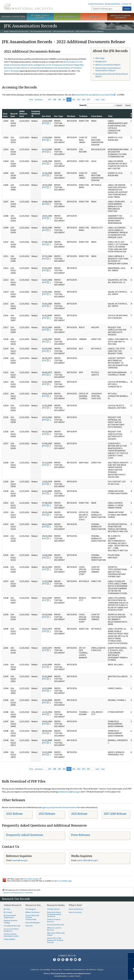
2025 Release (14, 814)
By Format (8, 912)
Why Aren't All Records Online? (56, 934)
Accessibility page (65, 881)
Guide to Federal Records (54, 920)
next (97, 99)
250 (64, 99)
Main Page (100, 58)
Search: (83, 105)
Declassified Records (56, 925)
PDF (45, 123)
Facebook (54, 960)
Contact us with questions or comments (18, 893)
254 (83, 99)
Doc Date (46, 116)
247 (50, 99)
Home (6, 31)
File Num (71, 116)
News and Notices (76, 909)
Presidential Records (12, 926)
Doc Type (59, 116)
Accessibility (45, 970)
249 (59, 99)
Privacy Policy (57, 970)
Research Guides (56, 905)
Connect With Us (67, 956)
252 (74, 99)
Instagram (63, 960)
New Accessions (75, 912)
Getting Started (53, 909)
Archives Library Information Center (11, 935)
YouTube (71, 960)
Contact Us (126, 4)
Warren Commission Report (108, 65)
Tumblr (67, 960)
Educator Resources (67, 17)
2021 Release (79, 814)
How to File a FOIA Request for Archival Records (55, 940)
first (31, 99)
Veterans (29, 926)
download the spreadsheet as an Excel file (95, 95)
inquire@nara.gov (20, 860)
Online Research (13, 905)
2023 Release (47, 814)
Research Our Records (13, 17)
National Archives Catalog (11, 921)
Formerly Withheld (36, 114)
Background (101, 61)
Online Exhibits (9, 939)
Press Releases (80, 835)
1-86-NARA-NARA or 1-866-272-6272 (67, 976)
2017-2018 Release (115, 814)
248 (54, 99)
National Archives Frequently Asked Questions (54, 914)
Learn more (111, 975)
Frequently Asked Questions (25, 835)
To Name (83, 116)
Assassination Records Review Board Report (112, 75)
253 (79, 99)
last (103, 99)
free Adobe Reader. (32, 879)
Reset (128, 105)
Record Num (14, 115)
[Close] (131, 956)
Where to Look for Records (54, 929)
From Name (97, 116)
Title (110, 116)
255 (88, 99)
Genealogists (31, 909)
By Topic (7, 909)
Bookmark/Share (113, 4)
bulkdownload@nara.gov (69, 792)
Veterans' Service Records (40, 17)
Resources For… (34, 905)
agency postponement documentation (59, 807)
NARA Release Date (23, 114)
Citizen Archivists (96, 4)
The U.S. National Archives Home (28, 6)
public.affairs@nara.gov (88, 860)
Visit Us (94, 17)
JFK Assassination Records (41, 31)
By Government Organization (10, 916)
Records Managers (33, 923)
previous (39, 99)
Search (127, 9)
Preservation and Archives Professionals (32, 917)
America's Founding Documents (121, 17)
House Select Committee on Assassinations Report (108, 69)
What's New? (75, 905)
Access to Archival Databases (11, 930)
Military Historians (33, 912)
